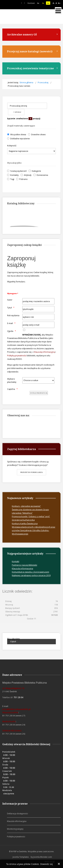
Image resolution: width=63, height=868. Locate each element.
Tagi (11, 179)
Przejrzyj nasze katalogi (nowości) (30, 51)
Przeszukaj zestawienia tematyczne (30, 68)
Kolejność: (12, 146)
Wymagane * (13, 293)
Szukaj (17, 112)
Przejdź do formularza (31, 472)
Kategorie (35, 171)
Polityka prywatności (16, 837)
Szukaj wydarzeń (17, 171)
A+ (59, 3)
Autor (10, 300)
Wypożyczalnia (10, 712)
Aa (43, 3)
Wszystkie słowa (17, 134)
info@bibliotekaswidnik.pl (16, 709)
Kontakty (13, 175)
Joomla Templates (21, 857)
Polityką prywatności (17, 356)
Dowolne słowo (37, 134)
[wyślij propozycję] (39, 393)
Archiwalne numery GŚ (22, 34)
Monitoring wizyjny (15, 829)
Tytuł (9, 308)
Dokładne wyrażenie (18, 139)
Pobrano (22, 179)
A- (54, 3)
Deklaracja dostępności (17, 814)
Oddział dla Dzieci (12, 731)
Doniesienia (41, 175)
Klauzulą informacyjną (44, 352)
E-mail (10, 323)
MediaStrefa (9, 722)
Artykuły (26, 175)
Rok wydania (13, 315)
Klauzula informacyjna (17, 821)
